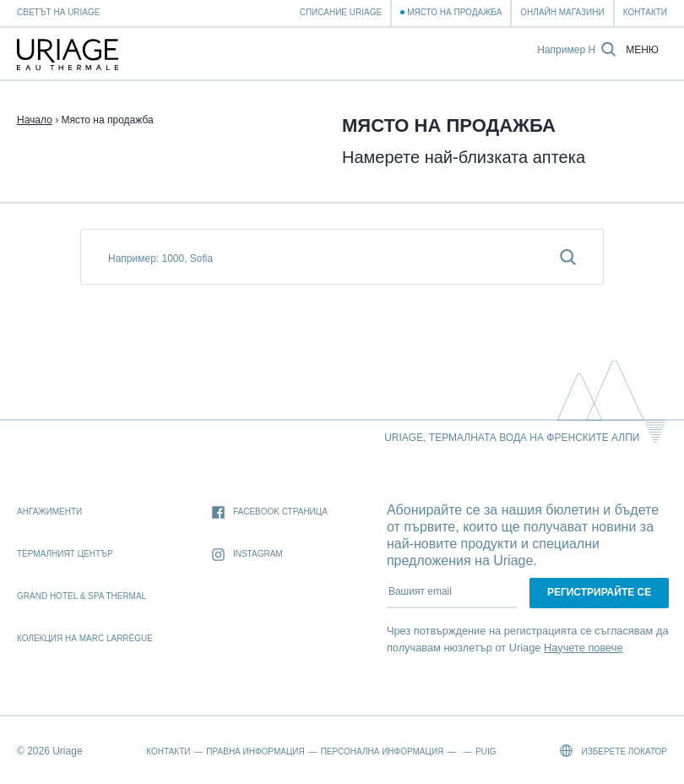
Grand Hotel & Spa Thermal (81, 596)
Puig (486, 751)
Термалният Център (65, 554)
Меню (642, 50)
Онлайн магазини (562, 12)
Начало (35, 120)
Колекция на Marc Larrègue (85, 638)
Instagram (247, 555)
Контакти (645, 12)
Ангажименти (49, 512)
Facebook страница (270, 512)
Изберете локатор (613, 751)
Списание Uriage (341, 12)
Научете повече (584, 648)
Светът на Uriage (58, 12)
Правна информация (255, 751)
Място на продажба (454, 12)
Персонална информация (383, 751)
